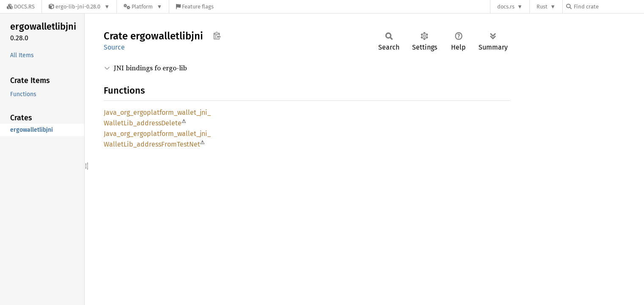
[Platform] (143, 7)
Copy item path (217, 36)
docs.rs (506, 7)
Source (114, 47)
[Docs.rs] (21, 7)
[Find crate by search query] (608, 7)
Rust (542, 7)
